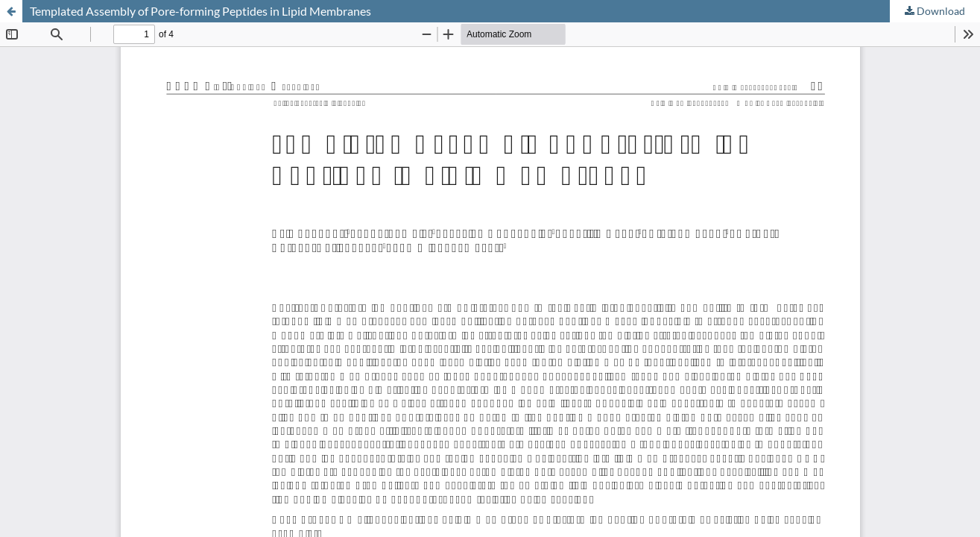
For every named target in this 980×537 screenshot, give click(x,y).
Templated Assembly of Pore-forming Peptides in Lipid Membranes (200, 11)
